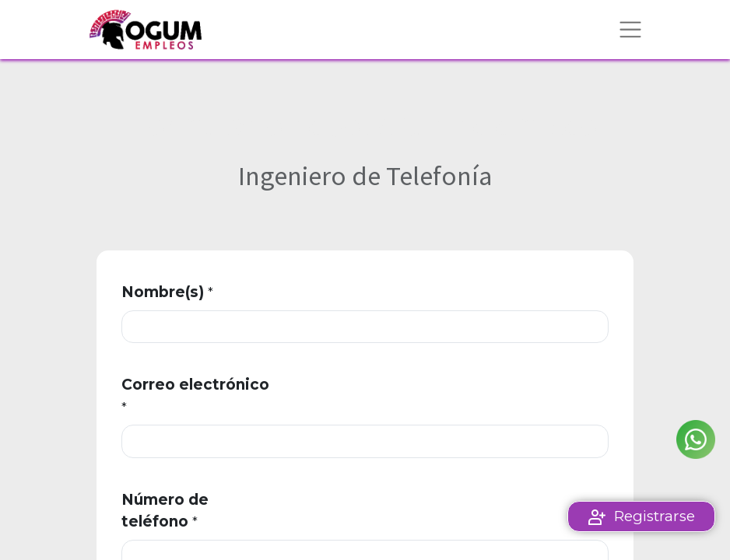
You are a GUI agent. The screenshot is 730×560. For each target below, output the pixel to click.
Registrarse (655, 516)
